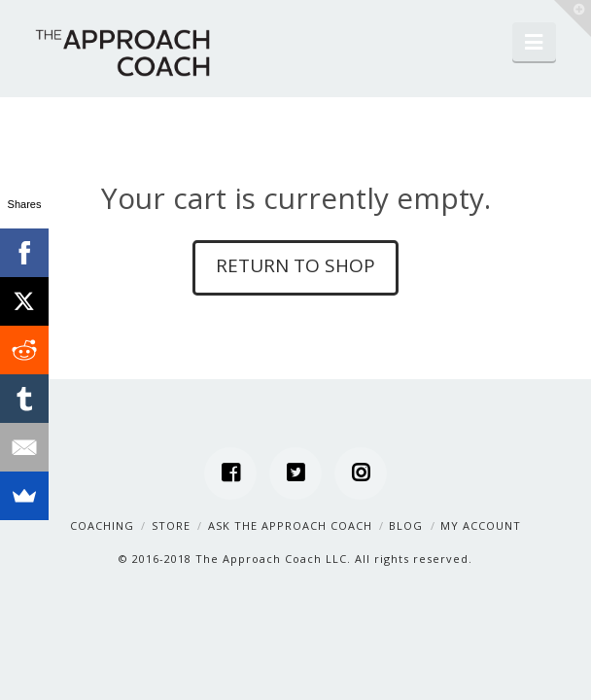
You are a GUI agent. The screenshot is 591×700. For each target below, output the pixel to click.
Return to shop (295, 265)
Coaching (102, 525)
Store (171, 525)
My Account (481, 525)
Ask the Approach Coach (290, 525)
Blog (406, 525)
